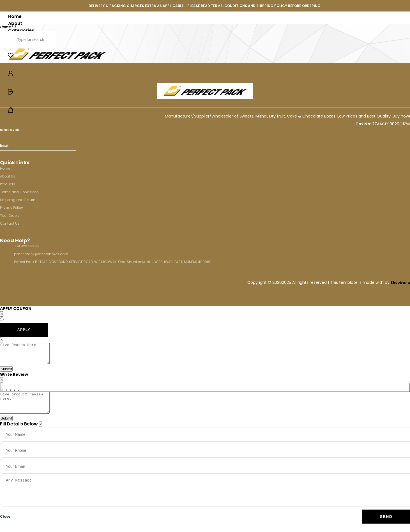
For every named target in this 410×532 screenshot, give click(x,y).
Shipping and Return (18, 200)
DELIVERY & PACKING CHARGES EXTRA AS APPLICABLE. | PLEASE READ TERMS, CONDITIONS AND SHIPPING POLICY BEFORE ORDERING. (205, 6)
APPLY (24, 330)
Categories (21, 30)
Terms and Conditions (19, 192)
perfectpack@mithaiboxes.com (41, 254)
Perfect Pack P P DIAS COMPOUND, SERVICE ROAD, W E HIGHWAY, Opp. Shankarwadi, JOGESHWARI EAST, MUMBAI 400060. (113, 262)
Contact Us (10, 223)
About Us (8, 176)
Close (5, 525)
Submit (6, 373)
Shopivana (400, 283)
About (15, 23)
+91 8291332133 (27, 246)
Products (8, 184)
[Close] (41, 433)
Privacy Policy (11, 208)
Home (15, 16)
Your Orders (10, 216)
